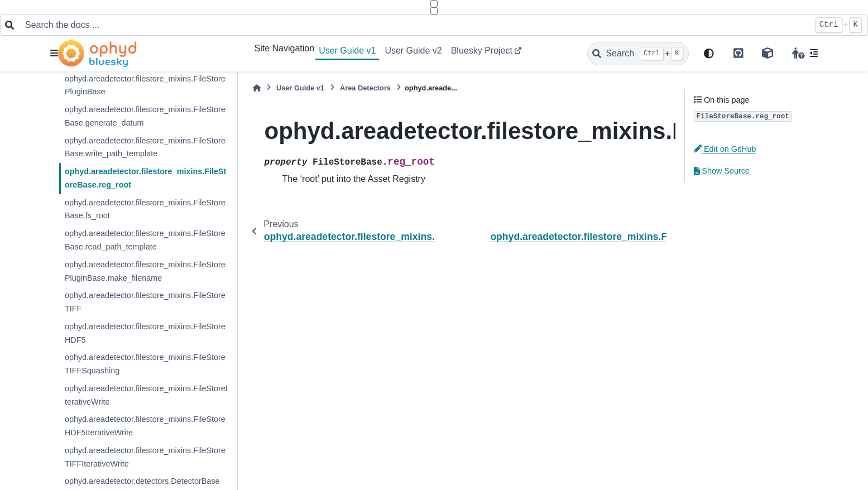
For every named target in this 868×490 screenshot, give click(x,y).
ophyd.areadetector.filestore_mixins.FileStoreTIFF (145, 302)
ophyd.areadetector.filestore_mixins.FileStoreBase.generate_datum (145, 116)
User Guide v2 (413, 51)
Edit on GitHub (725, 149)
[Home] (257, 88)
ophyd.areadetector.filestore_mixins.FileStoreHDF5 (145, 333)
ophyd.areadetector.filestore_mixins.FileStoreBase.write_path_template (145, 147)
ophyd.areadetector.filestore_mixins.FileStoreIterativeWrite (146, 395)
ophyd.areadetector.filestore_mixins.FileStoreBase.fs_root (145, 209)
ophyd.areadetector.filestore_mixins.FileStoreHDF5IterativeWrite (145, 426)
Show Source (722, 171)
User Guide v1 (347, 51)
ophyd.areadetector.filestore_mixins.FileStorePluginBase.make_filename (145, 271)
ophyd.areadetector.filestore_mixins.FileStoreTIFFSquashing (145, 364)
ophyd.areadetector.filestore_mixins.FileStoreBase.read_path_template (145, 240)
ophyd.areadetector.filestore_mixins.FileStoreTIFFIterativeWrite (145, 457)
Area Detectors (365, 88)
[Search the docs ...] (414, 25)
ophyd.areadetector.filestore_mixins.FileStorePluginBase (145, 85)
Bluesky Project (482, 51)
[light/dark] (709, 54)
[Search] (638, 54)
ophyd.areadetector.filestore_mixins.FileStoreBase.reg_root (146, 178)
